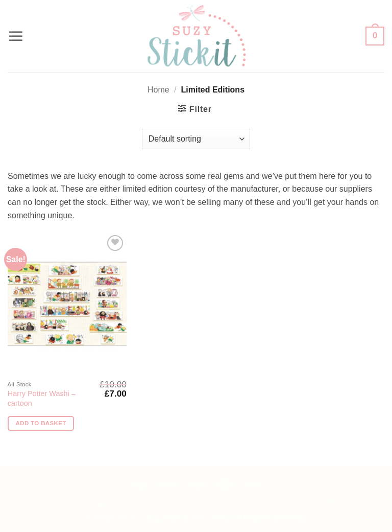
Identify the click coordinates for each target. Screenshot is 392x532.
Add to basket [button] (41, 423)
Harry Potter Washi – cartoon (42, 398)
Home (158, 90)
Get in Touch (248, 503)
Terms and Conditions (188, 503)
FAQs (31, 503)
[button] (16, 36)
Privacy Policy (348, 503)
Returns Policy (296, 503)
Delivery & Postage (76, 503)
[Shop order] (196, 139)
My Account (130, 503)
